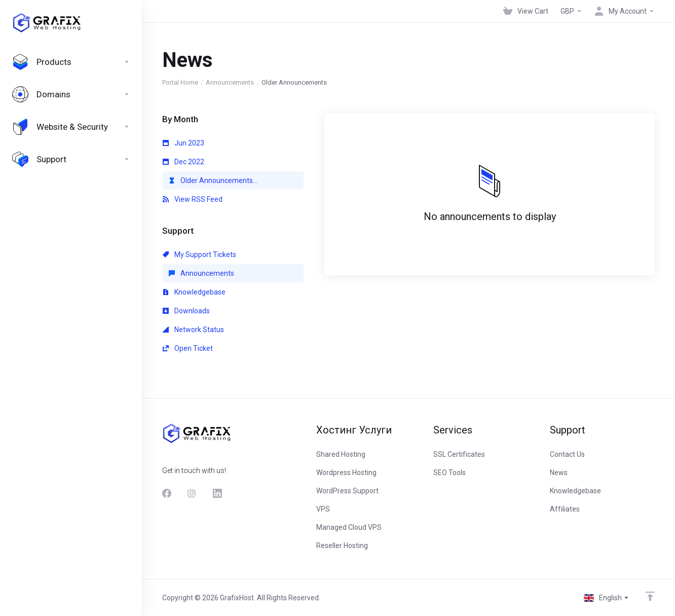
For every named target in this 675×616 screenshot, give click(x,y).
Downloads (186, 311)
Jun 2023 (183, 143)
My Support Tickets (199, 255)
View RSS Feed (193, 199)
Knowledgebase (194, 292)
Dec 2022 (183, 162)
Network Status (193, 330)
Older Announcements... (213, 180)
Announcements (230, 82)
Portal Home (180, 82)
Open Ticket (188, 348)
